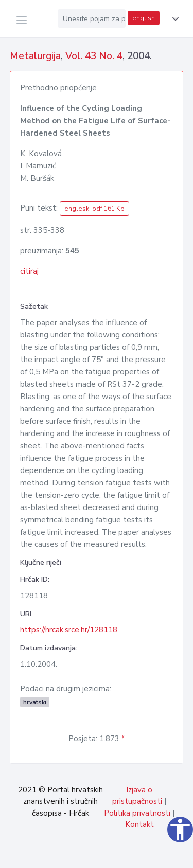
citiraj (29, 271)
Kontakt (139, 824)
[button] (173, 19)
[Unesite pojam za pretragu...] (92, 18)
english (144, 18)
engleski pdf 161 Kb (94, 209)
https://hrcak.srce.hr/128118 (69, 630)
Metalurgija (35, 56)
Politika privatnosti (137, 813)
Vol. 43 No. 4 (94, 56)
